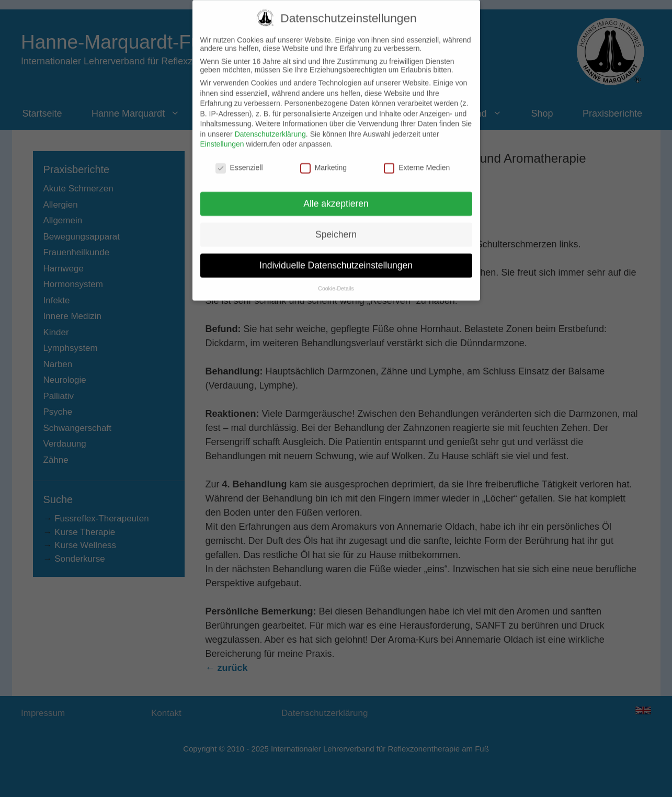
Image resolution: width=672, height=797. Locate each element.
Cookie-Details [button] (336, 278)
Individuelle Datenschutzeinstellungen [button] (336, 255)
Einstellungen (222, 134)
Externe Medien (417, 157)
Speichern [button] (336, 224)
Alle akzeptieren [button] (336, 193)
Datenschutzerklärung (270, 123)
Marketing (323, 157)
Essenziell (239, 157)
